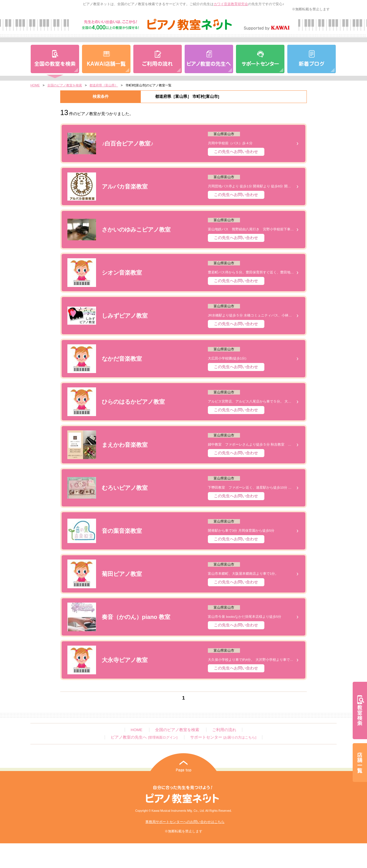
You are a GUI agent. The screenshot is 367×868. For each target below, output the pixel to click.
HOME (35, 85)
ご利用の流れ (224, 730)
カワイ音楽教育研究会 (231, 4)
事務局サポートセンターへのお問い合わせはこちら (185, 822)
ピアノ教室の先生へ (144, 737)
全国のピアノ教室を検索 (65, 85)
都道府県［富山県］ (104, 85)
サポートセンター (223, 737)
